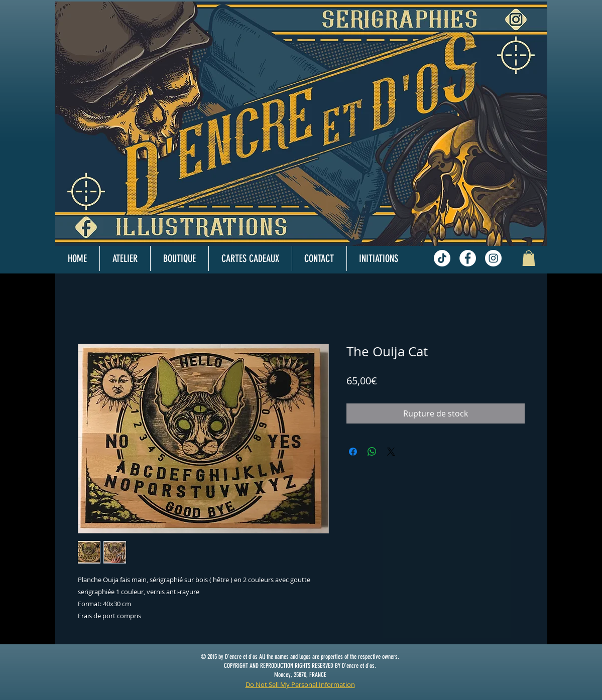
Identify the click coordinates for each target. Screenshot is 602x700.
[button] (529, 258)
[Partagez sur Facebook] (353, 452)
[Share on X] (391, 452)
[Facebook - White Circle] (468, 258)
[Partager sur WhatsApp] (372, 452)
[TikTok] (442, 258)
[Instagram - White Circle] (493, 258)
